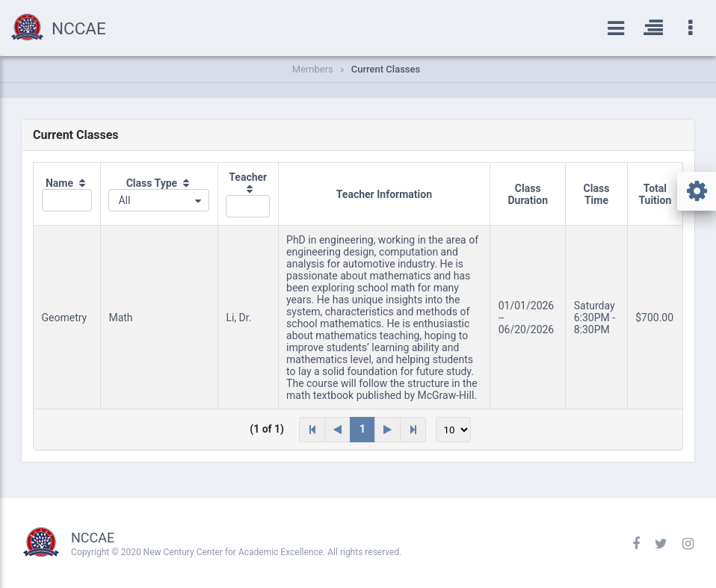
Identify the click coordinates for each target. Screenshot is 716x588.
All (124, 200)
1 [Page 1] (362, 429)
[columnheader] (67, 194)
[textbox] (67, 200)
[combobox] (159, 200)
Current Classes (386, 69)
